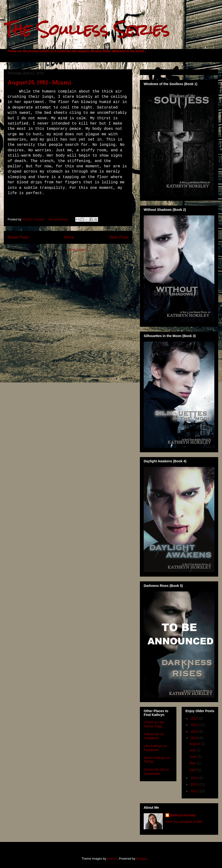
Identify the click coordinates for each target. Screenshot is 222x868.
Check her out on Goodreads (156, 772)
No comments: (59, 219)
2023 (195, 718)
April (193, 770)
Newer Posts (18, 237)
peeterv (112, 859)
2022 (195, 725)
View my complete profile (184, 822)
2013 (195, 784)
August (195, 744)
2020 (195, 732)
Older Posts (119, 237)
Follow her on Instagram (154, 736)
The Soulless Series (87, 30)
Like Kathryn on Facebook (155, 748)
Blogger (142, 859)
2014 (195, 778)
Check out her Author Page (154, 724)
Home (69, 237)
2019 (195, 738)
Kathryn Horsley (183, 815)
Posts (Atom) (77, 250)
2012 (195, 791)
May (193, 763)
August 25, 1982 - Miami (40, 82)
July (193, 750)
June (194, 757)
